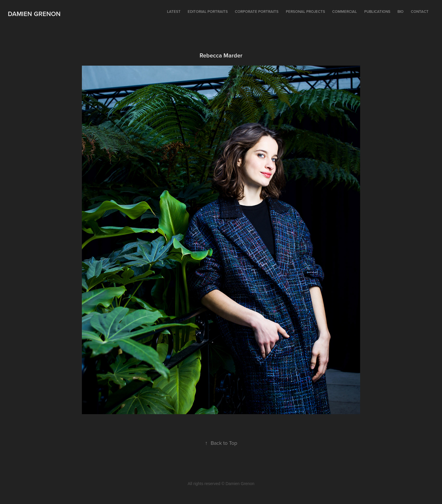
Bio (400, 12)
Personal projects (305, 12)
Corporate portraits (257, 12)
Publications (377, 12)
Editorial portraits (208, 12)
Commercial (345, 12)
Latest (174, 12)
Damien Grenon (34, 14)
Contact (420, 12)
